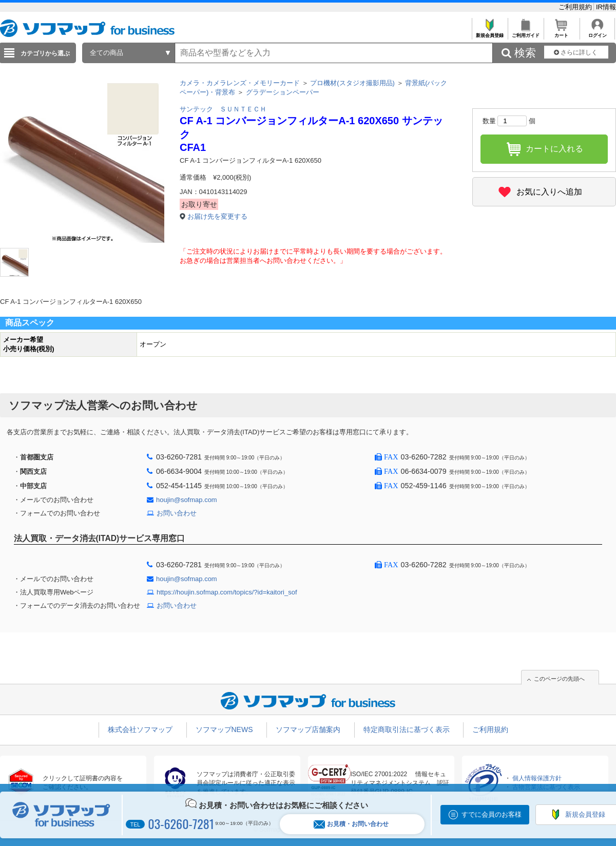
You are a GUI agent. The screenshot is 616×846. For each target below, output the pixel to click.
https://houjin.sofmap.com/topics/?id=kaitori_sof (227, 592)
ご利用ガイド (525, 33)
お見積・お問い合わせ (351, 824)
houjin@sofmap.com (187, 500)
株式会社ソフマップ (140, 729)
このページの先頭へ (559, 679)
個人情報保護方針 (537, 778)
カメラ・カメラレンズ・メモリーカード (240, 83)
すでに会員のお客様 (492, 814)
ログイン (597, 33)
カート (561, 33)
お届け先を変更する (217, 216)
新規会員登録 (489, 33)
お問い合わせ (177, 513)
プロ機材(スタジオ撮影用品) (352, 83)
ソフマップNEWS (224, 729)
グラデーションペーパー (283, 92)
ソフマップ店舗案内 (308, 729)
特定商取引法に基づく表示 (407, 729)
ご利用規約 (576, 7)
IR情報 (606, 7)
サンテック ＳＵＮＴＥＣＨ (223, 109)
